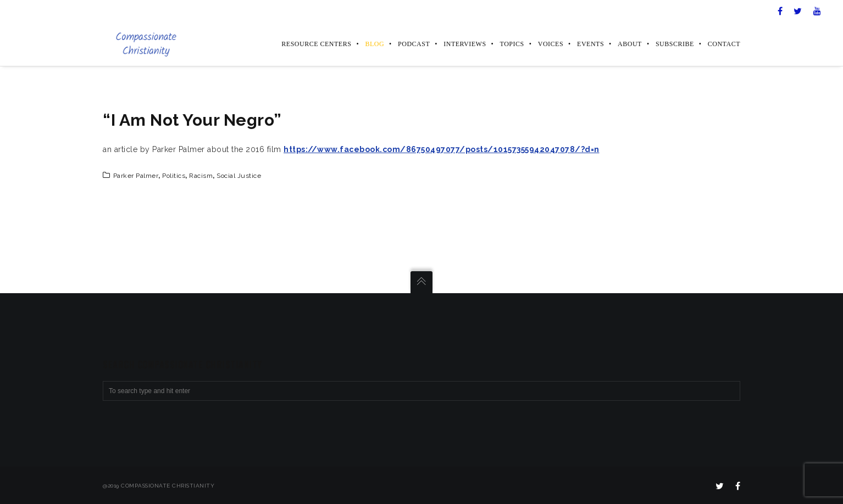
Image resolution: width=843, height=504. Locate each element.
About (630, 44)
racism (201, 176)
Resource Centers (316, 44)
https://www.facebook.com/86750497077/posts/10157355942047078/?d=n (442, 149)
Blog (375, 44)
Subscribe (675, 44)
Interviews (465, 44)
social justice (239, 176)
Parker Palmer (136, 176)
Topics (512, 44)
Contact (724, 44)
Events (590, 44)
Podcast (414, 44)
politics (174, 176)
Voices (551, 44)
